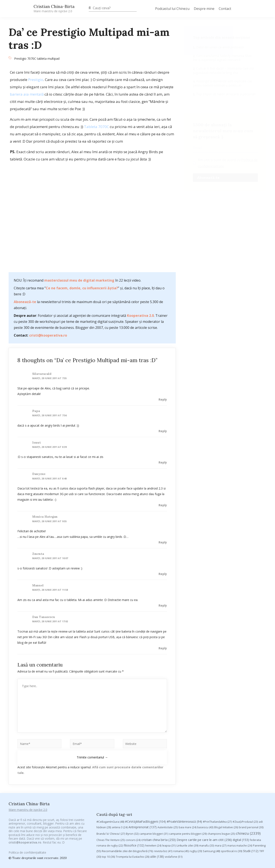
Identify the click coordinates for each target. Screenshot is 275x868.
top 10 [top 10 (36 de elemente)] (108, 783)
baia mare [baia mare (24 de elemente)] (188, 753)
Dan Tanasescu (44, 617)
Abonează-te (25, 302)
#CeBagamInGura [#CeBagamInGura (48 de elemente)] (110, 748)
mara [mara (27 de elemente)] (221, 771)
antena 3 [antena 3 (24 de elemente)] (120, 753)
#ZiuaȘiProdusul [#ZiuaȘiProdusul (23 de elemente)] (245, 748)
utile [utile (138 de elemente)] (157, 782)
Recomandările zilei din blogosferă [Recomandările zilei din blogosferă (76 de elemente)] (128, 777)
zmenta (38, 554)
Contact (225, 9)
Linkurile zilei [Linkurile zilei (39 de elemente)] (187, 771)
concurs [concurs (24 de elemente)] (133, 766)
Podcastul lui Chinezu (172, 9)
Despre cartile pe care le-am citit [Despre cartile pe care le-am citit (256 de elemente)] (204, 766)
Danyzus (39, 474)
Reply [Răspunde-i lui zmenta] (163, 574)
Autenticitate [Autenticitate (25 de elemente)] (168, 753)
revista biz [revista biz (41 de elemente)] (163, 777)
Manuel (38, 585)
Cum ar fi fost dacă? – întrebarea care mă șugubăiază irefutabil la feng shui (223, 71)
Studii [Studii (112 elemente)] (251, 777)
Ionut (37, 442)
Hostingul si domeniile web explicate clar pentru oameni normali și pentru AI (223, 83)
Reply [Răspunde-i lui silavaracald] (163, 399)
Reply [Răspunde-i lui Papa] (163, 431)
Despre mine (204, 9)
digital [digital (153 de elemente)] (241, 766)
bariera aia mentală (27, 94)
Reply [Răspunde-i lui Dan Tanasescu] (163, 648)
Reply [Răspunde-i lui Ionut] (163, 462)
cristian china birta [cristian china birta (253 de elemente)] (159, 766)
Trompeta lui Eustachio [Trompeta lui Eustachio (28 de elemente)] (133, 783)
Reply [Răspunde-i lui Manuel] (163, 605)
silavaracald (42, 374)
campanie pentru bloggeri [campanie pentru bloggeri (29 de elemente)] (188, 760)
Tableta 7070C (96, 127)
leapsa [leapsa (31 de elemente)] (169, 771)
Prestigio (36, 80)
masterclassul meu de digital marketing (79, 280)
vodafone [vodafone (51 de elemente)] (174, 783)
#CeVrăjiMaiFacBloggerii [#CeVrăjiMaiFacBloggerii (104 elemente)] (145, 748)
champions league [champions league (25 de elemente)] (221, 760)
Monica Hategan (45, 517)
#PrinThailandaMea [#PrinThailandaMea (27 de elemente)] (217, 748)
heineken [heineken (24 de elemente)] (153, 771)
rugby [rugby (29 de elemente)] (196, 777)
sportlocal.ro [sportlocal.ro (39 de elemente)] (231, 777)
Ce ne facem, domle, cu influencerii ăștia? (82, 288)
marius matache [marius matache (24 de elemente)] (240, 771)
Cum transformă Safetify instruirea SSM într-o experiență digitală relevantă (222, 58)
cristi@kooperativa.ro (48, 335)
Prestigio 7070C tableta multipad (37, 59)
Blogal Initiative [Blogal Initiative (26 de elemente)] (226, 753)
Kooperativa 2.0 (140, 316)
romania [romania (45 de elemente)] (181, 777)
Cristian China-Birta (54, 8)
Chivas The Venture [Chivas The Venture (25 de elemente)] (111, 766)
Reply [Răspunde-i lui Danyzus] (163, 505)
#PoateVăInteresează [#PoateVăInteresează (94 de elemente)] (184, 748)
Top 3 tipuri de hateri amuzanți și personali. (226, 94)
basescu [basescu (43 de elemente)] (205, 753)
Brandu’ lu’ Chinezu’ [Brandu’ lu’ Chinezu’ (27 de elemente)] (111, 760)
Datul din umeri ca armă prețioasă (219, 47)
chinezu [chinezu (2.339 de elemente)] (248, 759)
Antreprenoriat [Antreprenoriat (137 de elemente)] (143, 753)
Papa (36, 411)
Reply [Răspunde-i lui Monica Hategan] (163, 542)
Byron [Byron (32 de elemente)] (132, 760)
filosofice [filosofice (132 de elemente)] (134, 771)
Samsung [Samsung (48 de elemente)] (211, 777)
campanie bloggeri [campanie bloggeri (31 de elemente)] (154, 760)
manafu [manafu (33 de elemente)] (207, 771)
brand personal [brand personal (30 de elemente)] (251, 753)
